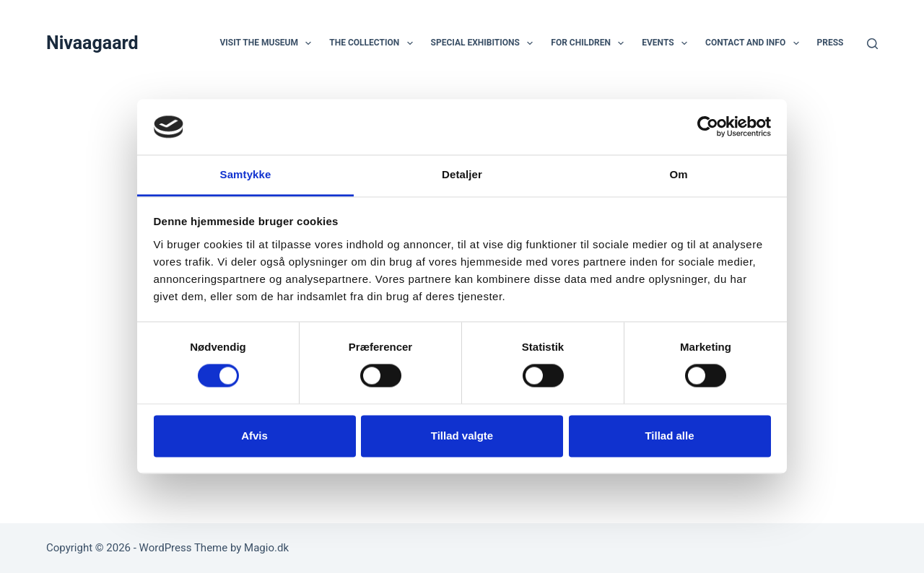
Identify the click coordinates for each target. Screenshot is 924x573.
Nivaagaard (92, 43)
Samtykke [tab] (246, 174)
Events (667, 43)
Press (831, 43)
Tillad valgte (462, 436)
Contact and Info (755, 43)
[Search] (872, 44)
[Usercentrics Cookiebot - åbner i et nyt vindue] (708, 127)
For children (590, 43)
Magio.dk (266, 548)
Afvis (254, 436)
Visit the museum (268, 43)
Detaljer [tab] (462, 174)
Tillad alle (669, 436)
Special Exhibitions (485, 43)
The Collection (374, 43)
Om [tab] (678, 174)
